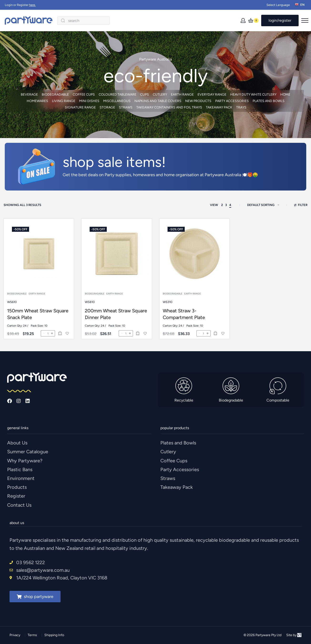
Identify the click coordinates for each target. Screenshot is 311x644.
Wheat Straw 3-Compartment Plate (184, 324)
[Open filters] (301, 206)
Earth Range (37, 298)
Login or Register (20, 5)
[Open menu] (305, 21)
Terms (32, 635)
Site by (294, 635)
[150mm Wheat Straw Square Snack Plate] (39, 258)
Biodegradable (17, 298)
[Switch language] (300, 5)
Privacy (15, 635)
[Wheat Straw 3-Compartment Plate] (194, 266)
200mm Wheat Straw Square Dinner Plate (116, 320)
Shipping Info (54, 635)
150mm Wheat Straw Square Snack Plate (38, 318)
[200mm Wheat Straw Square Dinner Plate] (117, 262)
